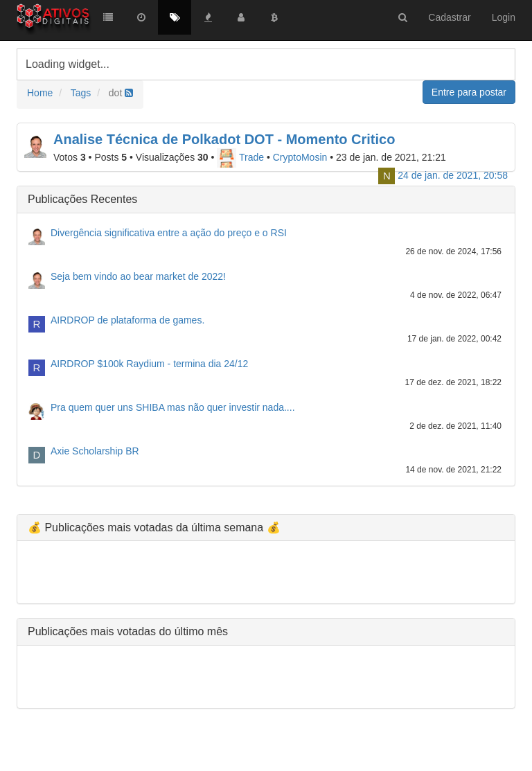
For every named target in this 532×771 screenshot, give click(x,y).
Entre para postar (469, 92)
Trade (240, 157)
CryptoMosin (300, 157)
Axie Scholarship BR (95, 451)
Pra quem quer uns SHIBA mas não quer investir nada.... (173, 407)
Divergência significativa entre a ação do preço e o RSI (169, 233)
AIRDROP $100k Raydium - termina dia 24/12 (149, 364)
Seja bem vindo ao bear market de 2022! (138, 276)
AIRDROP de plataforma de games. (127, 320)
